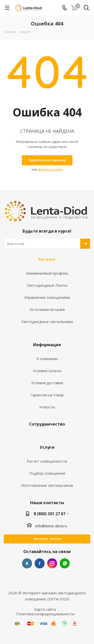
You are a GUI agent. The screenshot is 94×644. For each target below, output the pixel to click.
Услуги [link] (47, 447)
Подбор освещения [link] (47, 473)
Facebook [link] (40, 563)
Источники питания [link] (47, 310)
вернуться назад (50, 169)
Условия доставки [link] (47, 383)
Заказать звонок (47, 539)
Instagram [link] (52, 563)
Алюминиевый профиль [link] (47, 273)
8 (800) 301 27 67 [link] (50, 514)
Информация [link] (47, 345)
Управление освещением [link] (47, 297)
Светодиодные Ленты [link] (47, 285)
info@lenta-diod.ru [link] (51, 526)
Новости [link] (47, 407)
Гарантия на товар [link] (47, 395)
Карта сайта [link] (45, 609)
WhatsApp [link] (65, 563)
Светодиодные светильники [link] (47, 322)
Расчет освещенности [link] (47, 461)
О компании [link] (47, 359)
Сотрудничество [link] (47, 424)
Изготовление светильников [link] (47, 485)
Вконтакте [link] (27, 563)
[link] (29, 8)
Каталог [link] (47, 260)
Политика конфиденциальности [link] (45, 614)
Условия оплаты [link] (47, 371)
